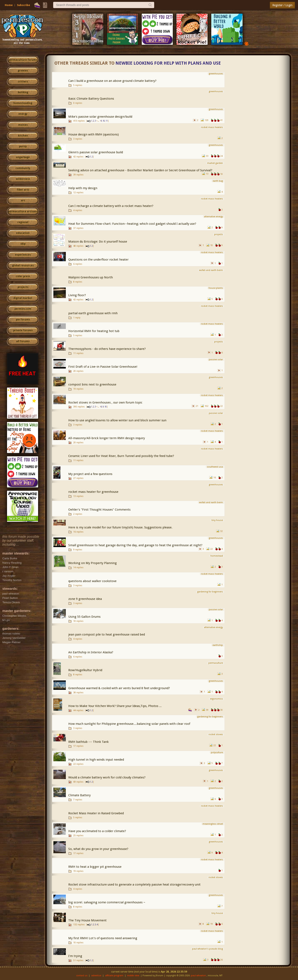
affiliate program (114, 976)
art (23, 201)
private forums (23, 330)
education (23, 233)
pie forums (23, 320)
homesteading (23, 103)
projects (23, 287)
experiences (23, 255)
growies (23, 71)
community (23, 168)
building (23, 92)
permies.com (23, 309)
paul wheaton (198, 976)
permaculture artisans (23, 211)
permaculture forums (23, 60)
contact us (82, 976)
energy (23, 114)
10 (104, 121)
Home (9, 5)
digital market (23, 298)
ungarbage (23, 157)
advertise (96, 976)
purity (23, 146)
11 (107, 121)
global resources (23, 266)
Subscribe (23, 5)
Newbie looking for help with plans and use (168, 63)
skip (23, 244)
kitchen (23, 136)
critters (23, 82)
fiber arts (23, 190)
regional (23, 222)
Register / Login (282, 5)
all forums (23, 341)
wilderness (23, 179)
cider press (23, 276)
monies (23, 125)
